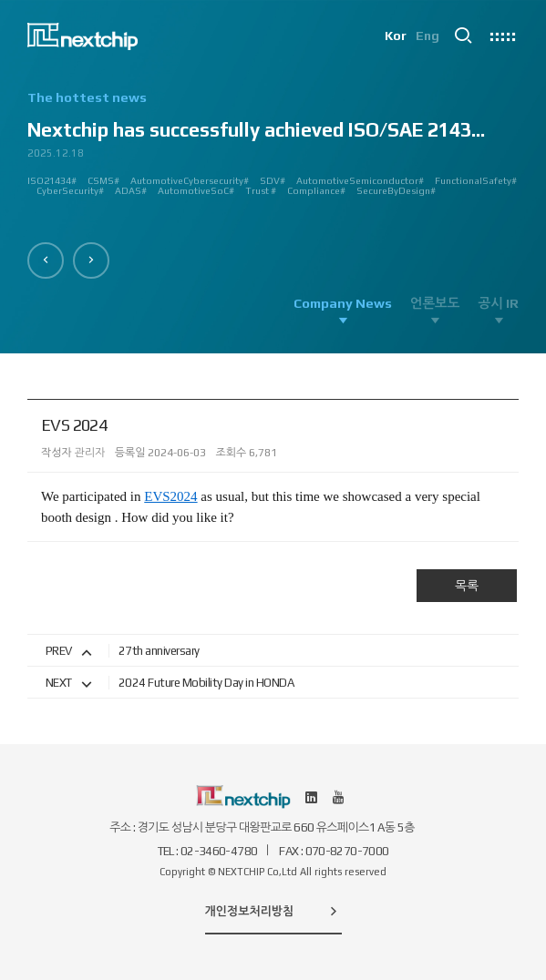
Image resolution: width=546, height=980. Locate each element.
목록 (467, 586)
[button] (46, 260)
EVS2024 (170, 496)
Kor (395, 36)
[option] (273, 150)
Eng (427, 36)
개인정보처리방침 (273, 911)
